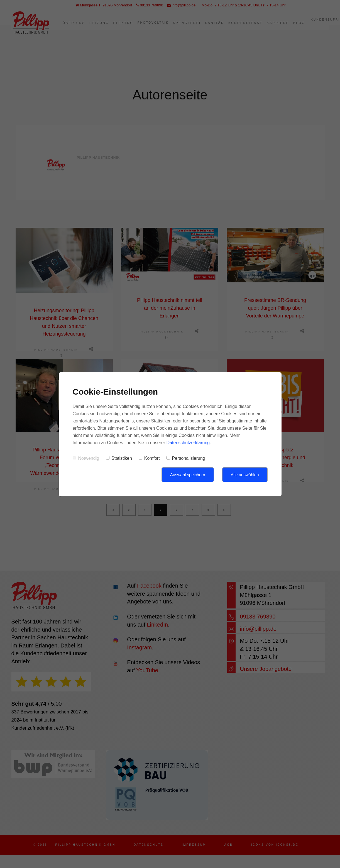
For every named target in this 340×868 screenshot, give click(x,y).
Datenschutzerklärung (188, 443)
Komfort (149, 458)
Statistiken (119, 458)
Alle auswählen (245, 475)
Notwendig (86, 458)
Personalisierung (186, 458)
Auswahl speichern (188, 475)
